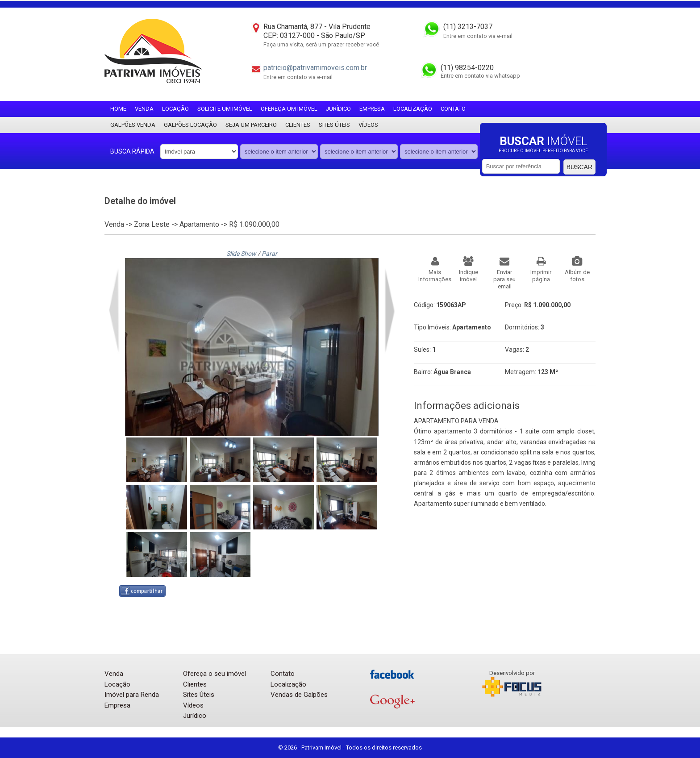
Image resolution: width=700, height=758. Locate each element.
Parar (269, 254)
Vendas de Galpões (299, 695)
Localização (413, 109)
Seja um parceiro (251, 125)
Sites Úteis (334, 125)
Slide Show (241, 254)
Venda (144, 109)
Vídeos (368, 125)
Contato (453, 109)
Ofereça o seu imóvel (215, 674)
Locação (175, 109)
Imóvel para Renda (132, 695)
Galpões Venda (133, 125)
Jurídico (338, 109)
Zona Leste (152, 224)
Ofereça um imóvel (289, 109)
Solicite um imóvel (225, 109)
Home (118, 109)
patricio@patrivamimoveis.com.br (315, 68)
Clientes (298, 125)
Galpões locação (190, 125)
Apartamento (199, 224)
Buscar (579, 167)
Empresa (372, 109)
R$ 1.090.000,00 (254, 224)
